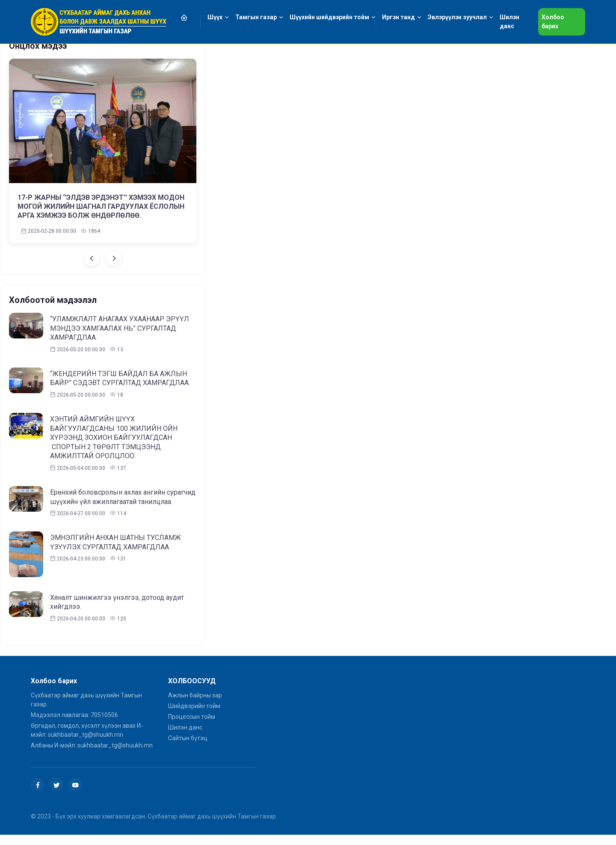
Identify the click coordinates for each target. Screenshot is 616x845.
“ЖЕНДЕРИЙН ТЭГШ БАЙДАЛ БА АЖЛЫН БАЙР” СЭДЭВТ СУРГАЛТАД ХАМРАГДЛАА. (120, 378)
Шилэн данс (185, 727)
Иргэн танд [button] (398, 17)
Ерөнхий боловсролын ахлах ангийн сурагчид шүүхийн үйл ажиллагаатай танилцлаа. (123, 497)
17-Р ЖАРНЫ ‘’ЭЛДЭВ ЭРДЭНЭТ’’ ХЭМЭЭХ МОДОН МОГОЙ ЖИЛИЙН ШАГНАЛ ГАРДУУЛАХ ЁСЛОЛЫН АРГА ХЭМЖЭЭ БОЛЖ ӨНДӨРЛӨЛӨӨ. (101, 206)
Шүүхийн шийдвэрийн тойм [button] (329, 17)
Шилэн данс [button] (509, 22)
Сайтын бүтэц (188, 738)
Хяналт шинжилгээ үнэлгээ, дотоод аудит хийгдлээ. (117, 602)
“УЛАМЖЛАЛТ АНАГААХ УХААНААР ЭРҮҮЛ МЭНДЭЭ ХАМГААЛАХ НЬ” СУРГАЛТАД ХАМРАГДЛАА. (120, 328)
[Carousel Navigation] (103, 258)
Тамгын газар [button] (256, 17)
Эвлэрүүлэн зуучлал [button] (457, 17)
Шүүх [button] (215, 17)
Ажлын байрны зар (195, 695)
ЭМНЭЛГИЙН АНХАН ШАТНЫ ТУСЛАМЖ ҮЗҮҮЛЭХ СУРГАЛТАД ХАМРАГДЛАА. (115, 542)
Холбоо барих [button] (553, 22)
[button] (189, 17)
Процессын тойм (192, 717)
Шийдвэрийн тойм (194, 706)
